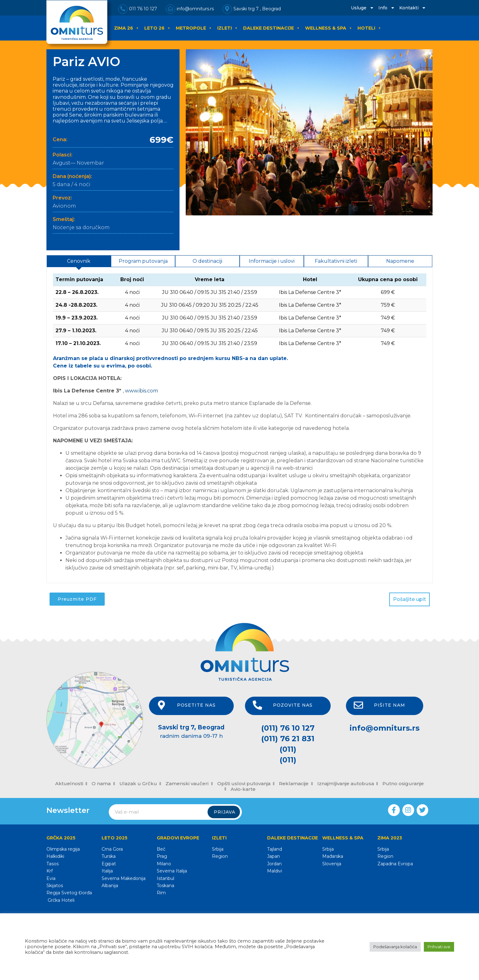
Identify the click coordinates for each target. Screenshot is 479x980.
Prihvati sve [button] (439, 947)
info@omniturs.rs (385, 728)
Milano (164, 864)
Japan (273, 856)
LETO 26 (158, 28)
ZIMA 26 (127, 28)
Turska (109, 856)
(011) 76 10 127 (288, 728)
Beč (161, 849)
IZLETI (228, 28)
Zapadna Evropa (395, 864)
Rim (161, 893)
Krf (50, 871)
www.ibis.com (141, 391)
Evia (51, 878)
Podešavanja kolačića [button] (395, 947)
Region (220, 856)
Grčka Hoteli (60, 900)
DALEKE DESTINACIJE (272, 28)
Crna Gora (112, 849)
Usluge (362, 8)
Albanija (110, 886)
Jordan (274, 864)
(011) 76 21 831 (288, 739)
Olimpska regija (63, 849)
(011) (288, 749)
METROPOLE (194, 28)
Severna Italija (172, 871)
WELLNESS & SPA (329, 28)
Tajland (275, 849)
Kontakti (413, 8)
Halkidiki (55, 856)
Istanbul (165, 878)
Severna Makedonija (124, 878)
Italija (107, 871)
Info (387, 8)
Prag (162, 856)
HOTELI (369, 28)
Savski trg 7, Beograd (191, 727)
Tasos (53, 864)
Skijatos (55, 886)
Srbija (218, 849)
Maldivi (275, 871)
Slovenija (332, 864)
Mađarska (333, 856)
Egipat (109, 864)
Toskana (165, 886)
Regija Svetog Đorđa (69, 893)
